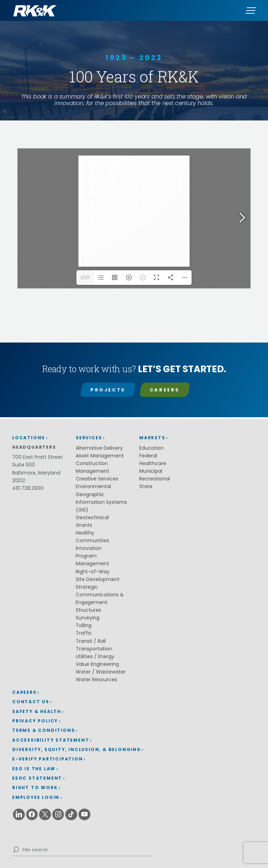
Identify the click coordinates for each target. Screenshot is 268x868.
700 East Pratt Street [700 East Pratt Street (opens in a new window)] (38, 457)
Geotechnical (92, 517)
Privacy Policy (35, 721)
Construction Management (92, 467)
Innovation (89, 548)
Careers (165, 390)
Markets (152, 438)
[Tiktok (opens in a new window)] (71, 815)
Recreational (155, 479)
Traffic (84, 633)
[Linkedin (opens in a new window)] (19, 815)
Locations (29, 438)
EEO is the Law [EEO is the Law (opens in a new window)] (34, 769)
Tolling (84, 625)
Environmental (93, 486)
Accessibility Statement (51, 740)
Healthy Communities (92, 537)
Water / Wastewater (101, 672)
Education (151, 448)
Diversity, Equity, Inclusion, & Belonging (77, 749)
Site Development (98, 579)
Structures (88, 610)
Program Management (92, 560)
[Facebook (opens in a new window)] (32, 815)
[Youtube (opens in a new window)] (84, 815)
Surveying (88, 618)
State (146, 486)
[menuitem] (78, 693)
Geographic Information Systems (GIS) (101, 502)
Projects (108, 390)
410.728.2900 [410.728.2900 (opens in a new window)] (28, 488)
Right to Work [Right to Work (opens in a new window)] (35, 788)
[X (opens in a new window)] (45, 815)
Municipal (151, 471)
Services (89, 438)
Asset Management (100, 456)
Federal (148, 456)
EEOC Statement (37, 778)
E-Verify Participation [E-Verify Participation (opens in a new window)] (48, 759)
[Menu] (251, 10)
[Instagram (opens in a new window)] (58, 815)
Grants (84, 525)
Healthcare (153, 463)
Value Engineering (97, 664)
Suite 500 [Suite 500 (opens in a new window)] (24, 465)
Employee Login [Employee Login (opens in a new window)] (36, 797)
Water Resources (96, 679)
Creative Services (97, 479)
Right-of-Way (93, 572)
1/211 (85, 277)
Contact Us (31, 702)
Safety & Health (37, 711)
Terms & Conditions (43, 730)
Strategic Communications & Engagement (100, 595)
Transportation (94, 649)
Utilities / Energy (95, 656)
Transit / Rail (91, 641)
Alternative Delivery (99, 448)
